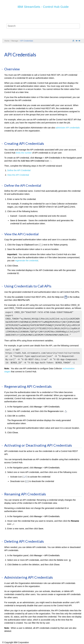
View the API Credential (18, 175)
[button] (3, 69)
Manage (15, 41)
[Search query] (43, 26)
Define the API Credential (19, 170)
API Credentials (27, 41)
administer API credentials (68, 128)
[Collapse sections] (74, 41)
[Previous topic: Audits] (77, 41)
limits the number (24, 153)
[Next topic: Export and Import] (80, 41)
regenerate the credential (27, 261)
